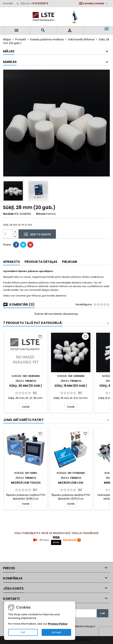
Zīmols (40, 214)
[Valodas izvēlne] (94, 3)
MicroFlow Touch (26, 483)
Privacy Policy (58, 624)
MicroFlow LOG (71, 483)
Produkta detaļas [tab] (41, 262)
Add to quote (37, 234)
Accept (56, 632)
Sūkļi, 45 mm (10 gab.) (26, 386)
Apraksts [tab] (11, 262)
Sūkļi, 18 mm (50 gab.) (71, 386)
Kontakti (8, 3)
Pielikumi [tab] (70, 262)
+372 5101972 (40, 3)
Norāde (8, 214)
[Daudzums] (8, 234)
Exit (23, 632)
